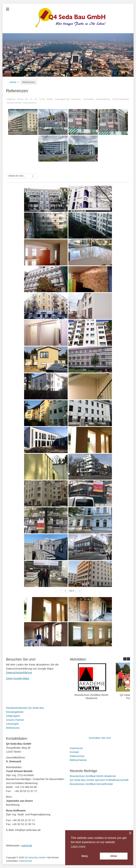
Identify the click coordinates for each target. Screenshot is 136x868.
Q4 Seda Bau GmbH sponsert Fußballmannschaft (99, 780)
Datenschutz (77, 756)
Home (14, 82)
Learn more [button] (78, 846)
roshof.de (27, 845)
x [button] (130, 833)
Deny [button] (85, 856)
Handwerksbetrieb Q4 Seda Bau (25, 708)
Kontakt (74, 752)
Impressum (76, 748)
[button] (22, 176)
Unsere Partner (15, 720)
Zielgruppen (13, 716)
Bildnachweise (78, 760)
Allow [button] (114, 856)
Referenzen (13, 728)
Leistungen (12, 724)
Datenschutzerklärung (19, 672)
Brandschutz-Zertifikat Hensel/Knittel (91, 784)
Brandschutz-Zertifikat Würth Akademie (91, 696)
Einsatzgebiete (15, 712)
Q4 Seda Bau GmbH (35, 857)
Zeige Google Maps (18, 678)
